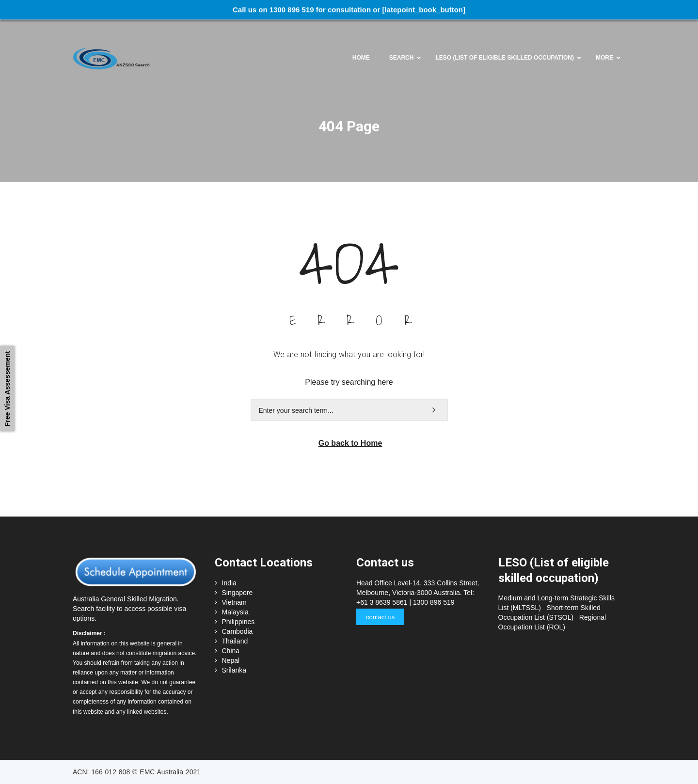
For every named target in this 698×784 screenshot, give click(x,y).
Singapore (238, 593)
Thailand (235, 641)
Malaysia (235, 612)
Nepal (231, 660)
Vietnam (234, 602)
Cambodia (238, 631)
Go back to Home (350, 443)
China (231, 651)
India (229, 583)
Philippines (238, 622)
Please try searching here (349, 382)
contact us (380, 617)
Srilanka (234, 670)
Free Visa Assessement (7, 389)
